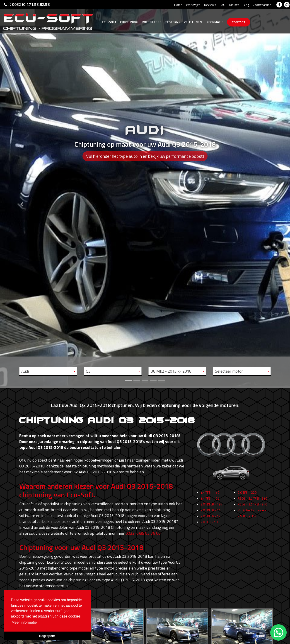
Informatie (214, 22)
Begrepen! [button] (47, 636)
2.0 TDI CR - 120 (211, 519)
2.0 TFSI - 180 (210, 525)
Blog (246, 5)
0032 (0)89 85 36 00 (143, 533)
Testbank (173, 22)
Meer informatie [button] (24, 622)
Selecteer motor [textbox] (229, 371)
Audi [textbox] (25, 371)
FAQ (223, 5)
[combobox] (48, 371)
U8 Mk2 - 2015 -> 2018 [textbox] (171, 371)
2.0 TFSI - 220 (247, 495)
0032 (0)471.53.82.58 (27, 4)
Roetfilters (152, 22)
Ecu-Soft (109, 22)
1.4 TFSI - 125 (210, 501)
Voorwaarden (262, 5)
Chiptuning (129, 22)
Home (178, 5)
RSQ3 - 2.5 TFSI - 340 (252, 507)
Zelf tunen (193, 22)
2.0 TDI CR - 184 (211, 507)
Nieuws (234, 5)
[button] (22, 193)
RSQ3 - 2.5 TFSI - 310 (252, 501)
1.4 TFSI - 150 (210, 495)
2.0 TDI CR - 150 (211, 513)
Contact (239, 22)
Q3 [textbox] (88, 371)
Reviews (210, 5)
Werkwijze (193, 5)
